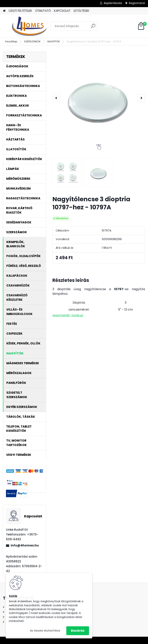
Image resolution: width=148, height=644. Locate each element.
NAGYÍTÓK (54, 41)
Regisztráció (137, 3)
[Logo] (29, 26)
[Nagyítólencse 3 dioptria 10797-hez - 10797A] (99, 98)
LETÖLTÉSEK (81, 11)
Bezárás (78, 631)
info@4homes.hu (25, 545)
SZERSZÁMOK (32, 41)
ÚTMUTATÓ (43, 11)
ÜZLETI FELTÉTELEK (20, 11)
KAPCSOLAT (62, 11)
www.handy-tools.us (68, 315)
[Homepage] (4, 11)
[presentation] (56, 98)
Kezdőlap (11, 41)
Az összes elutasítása (45, 631)
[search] (93, 27)
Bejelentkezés (113, 3)
